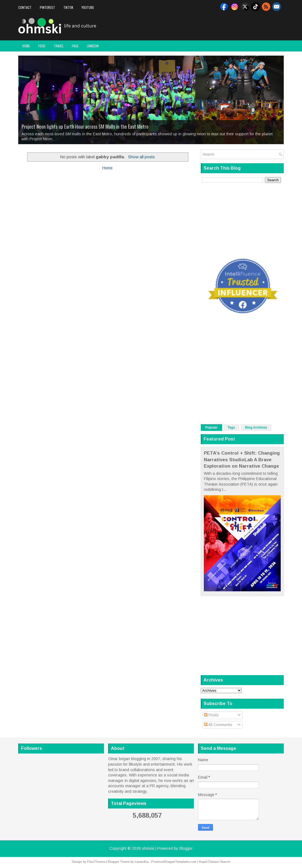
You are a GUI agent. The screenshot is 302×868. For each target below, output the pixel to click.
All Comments (218, 725)
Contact (25, 7)
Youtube (88, 7)
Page (75, 46)
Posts (211, 715)
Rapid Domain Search (215, 862)
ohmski (148, 848)
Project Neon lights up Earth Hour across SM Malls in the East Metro (85, 126)
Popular (211, 427)
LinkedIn (93, 46)
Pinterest (47, 7)
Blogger (186, 848)
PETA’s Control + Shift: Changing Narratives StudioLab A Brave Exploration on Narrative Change (242, 460)
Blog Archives (256, 427)
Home (26, 46)
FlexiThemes (96, 862)
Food (42, 46)
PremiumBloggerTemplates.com (174, 862)
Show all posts (141, 157)
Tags (231, 427)
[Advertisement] (219, 26)
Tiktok (68, 7)
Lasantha (142, 862)
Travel (59, 46)
